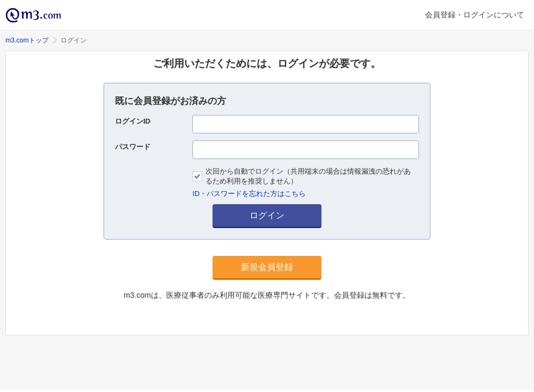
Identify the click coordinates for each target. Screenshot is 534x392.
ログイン (267, 215)
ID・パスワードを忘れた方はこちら (249, 194)
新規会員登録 (267, 267)
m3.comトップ (27, 40)
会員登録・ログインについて (475, 15)
